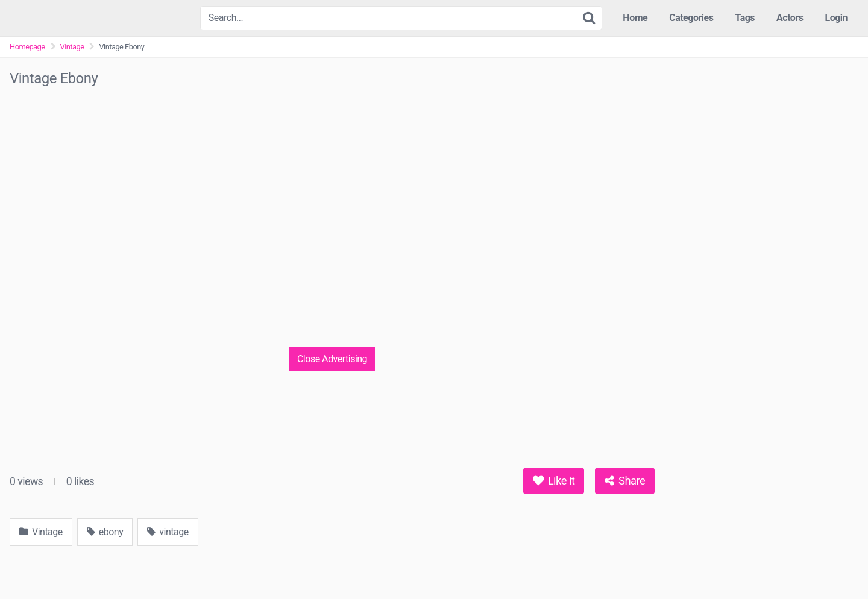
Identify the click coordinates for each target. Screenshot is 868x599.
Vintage (72, 47)
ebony (105, 532)
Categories (691, 18)
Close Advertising (332, 358)
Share (625, 481)
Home (635, 18)
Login (836, 18)
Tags (745, 18)
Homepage (27, 47)
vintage (168, 532)
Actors (790, 18)
